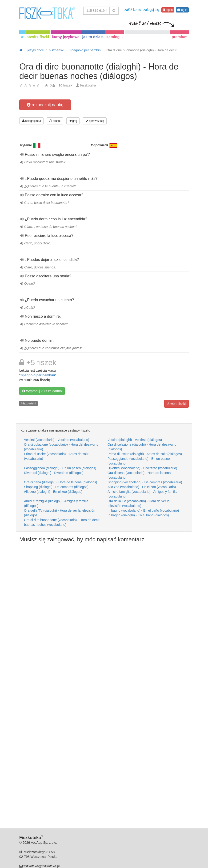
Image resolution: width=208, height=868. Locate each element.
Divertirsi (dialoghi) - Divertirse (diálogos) (54, 473)
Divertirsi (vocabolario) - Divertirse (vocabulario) (142, 468)
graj (73, 121)
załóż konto (133, 10)
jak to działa (93, 37)
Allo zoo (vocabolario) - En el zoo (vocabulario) (142, 487)
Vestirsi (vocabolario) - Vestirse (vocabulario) (57, 440)
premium (180, 37)
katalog (115, 37)
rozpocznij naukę (45, 105)
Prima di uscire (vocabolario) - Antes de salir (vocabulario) (56, 456)
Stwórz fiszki (176, 404)
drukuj (55, 121)
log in (168, 10)
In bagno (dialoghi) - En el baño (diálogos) (138, 515)
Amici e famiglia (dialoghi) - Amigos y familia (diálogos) (56, 503)
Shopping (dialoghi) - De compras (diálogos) (56, 487)
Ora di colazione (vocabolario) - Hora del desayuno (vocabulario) (61, 447)
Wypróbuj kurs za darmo (42, 391)
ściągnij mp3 (31, 121)
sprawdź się (95, 121)
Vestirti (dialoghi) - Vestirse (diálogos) (135, 440)
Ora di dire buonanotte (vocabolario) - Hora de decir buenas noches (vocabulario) (62, 522)
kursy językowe (66, 37)
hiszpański (29, 403)
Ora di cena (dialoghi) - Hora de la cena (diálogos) (61, 482)
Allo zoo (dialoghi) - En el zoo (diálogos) (53, 492)
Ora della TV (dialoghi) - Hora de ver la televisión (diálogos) (60, 513)
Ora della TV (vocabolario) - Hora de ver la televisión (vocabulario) (139, 503)
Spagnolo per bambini (38, 375)
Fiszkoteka (88, 85)
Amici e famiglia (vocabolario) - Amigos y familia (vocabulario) (142, 494)
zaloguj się (151, 10)
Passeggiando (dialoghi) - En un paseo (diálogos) (60, 468)
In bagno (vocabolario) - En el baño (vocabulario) (143, 510)
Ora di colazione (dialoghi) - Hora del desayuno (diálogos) (142, 447)
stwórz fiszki (38, 37)
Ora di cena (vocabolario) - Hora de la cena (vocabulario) (139, 475)
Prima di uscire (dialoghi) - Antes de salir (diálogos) (145, 454)
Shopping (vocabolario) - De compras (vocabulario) (145, 482)
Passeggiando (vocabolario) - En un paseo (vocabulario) (139, 461)
